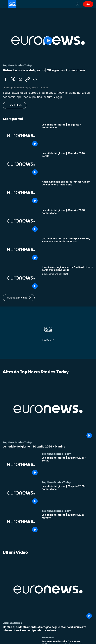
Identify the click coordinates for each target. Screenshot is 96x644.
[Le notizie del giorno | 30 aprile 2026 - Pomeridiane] (68, 221)
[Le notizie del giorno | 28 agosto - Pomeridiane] (68, 135)
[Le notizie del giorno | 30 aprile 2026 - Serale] (68, 164)
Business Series (12, 623)
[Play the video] (48, 41)
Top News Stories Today (17, 442)
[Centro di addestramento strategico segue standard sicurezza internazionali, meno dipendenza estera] (48, 629)
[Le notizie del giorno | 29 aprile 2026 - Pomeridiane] (68, 495)
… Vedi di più (15, 105)
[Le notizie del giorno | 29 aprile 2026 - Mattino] (68, 524)
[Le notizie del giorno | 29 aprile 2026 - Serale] (68, 466)
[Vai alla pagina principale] (12, 4)
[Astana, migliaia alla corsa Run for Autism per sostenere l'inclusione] (68, 193)
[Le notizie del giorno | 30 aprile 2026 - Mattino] (48, 447)
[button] (19, 298)
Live (88, 4)
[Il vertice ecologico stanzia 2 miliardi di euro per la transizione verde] (68, 278)
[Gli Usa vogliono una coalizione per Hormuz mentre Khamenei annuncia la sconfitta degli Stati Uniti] (68, 249)
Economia (48, 637)
